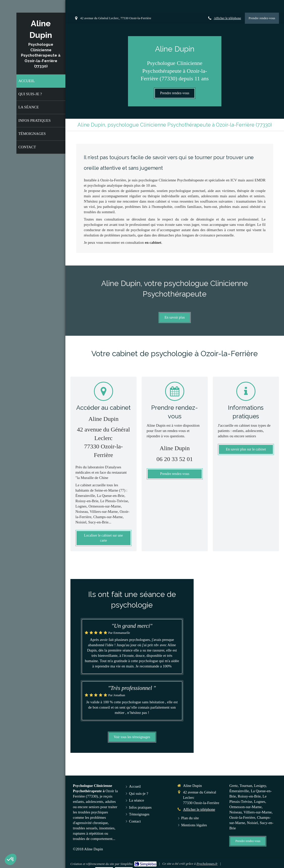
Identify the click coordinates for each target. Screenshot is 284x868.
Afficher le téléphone (227, 18)
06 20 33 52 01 (175, 459)
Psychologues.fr (207, 864)
